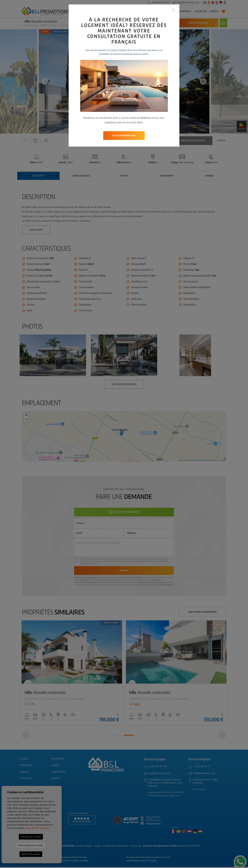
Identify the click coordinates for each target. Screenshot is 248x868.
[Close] (173, 10)
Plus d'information (124, 136)
